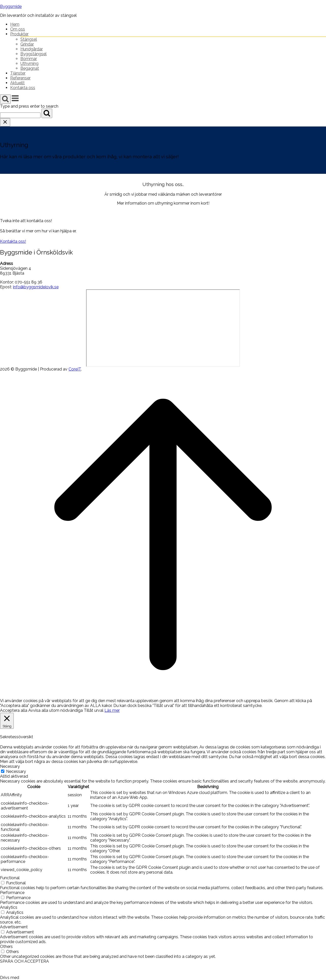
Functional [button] (10, 878)
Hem (15, 24)
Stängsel (29, 39)
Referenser (20, 78)
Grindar (27, 44)
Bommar (29, 59)
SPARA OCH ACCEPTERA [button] (24, 961)
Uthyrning (29, 63)
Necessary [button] (10, 766)
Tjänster (18, 73)
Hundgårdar (32, 49)
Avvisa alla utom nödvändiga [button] (56, 710)
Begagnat (30, 68)
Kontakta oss (23, 88)
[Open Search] (5, 99)
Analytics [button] (9, 907)
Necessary (16, 771)
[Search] (47, 113)
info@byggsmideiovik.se (36, 287)
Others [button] (6, 947)
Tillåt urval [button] (94, 710)
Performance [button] (12, 893)
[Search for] (20, 115)
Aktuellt (17, 83)
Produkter (19, 34)
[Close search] (5, 122)
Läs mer (112, 710)
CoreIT (75, 369)
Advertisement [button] (14, 927)
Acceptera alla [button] (14, 710)
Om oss (18, 29)
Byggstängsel (33, 54)
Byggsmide (11, 6)
